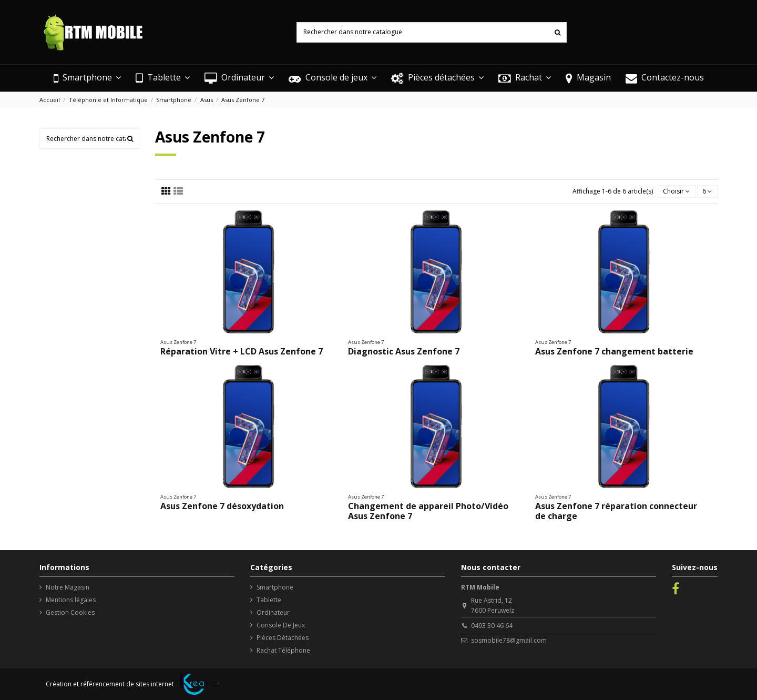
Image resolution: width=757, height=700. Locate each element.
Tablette (269, 600)
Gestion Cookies (70, 612)
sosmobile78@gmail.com (509, 640)
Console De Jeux (281, 625)
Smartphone (275, 587)
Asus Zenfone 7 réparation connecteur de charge (616, 511)
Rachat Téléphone (283, 650)
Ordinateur (273, 612)
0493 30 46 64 (492, 626)
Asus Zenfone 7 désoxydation (222, 506)
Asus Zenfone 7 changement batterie (614, 351)
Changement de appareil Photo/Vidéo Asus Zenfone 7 (428, 511)
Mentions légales (71, 600)
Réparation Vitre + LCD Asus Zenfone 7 (242, 351)
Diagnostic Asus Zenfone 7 (404, 351)
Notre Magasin (68, 587)
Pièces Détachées (283, 638)
